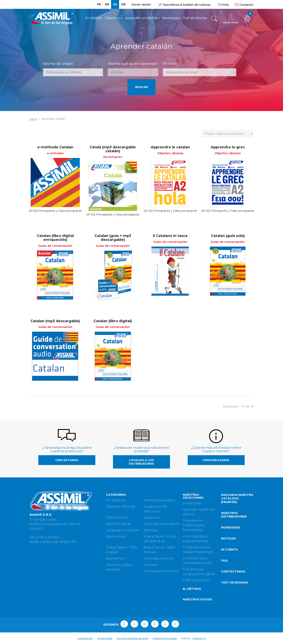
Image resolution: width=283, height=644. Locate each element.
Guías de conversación (162, 524)
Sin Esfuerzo (116, 500)
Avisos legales (105, 638)
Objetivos (113, 18)
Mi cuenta (229, 550)
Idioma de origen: (58, 64)
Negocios (151, 518)
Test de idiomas (195, 18)
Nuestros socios (198, 599)
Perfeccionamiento (159, 500)
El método (94, 18)
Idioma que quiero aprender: (133, 64)
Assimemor (116, 558)
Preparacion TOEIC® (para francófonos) (193, 525)
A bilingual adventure (161, 571)
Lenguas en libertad (123, 530)
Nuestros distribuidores (234, 515)
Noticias (228, 539)
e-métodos (192, 503)
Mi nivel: (170, 64)
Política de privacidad (165, 638)
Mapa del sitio (85, 638)
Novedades (171, 18)
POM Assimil (117, 518)
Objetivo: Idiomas (121, 507)
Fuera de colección (159, 558)
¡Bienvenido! (116, 536)
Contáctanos (67, 460)
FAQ (224, 561)
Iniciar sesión (141, 5)
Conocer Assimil (216, 460)
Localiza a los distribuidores (141, 462)
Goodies (150, 565)
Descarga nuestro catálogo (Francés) (237, 498)
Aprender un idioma (142, 18)
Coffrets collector (197, 580)
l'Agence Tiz (199, 638)
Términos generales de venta (132, 638)
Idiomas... (151, 530)
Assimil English (119, 524)
